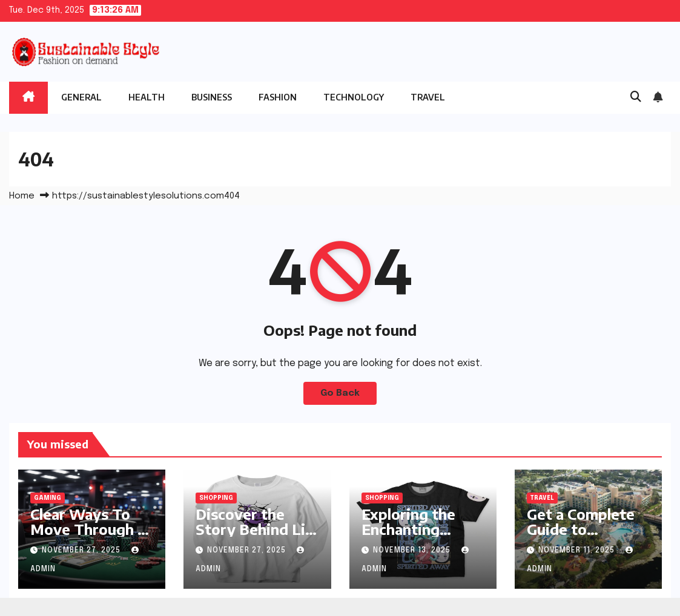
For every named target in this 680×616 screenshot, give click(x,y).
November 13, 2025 (413, 551)
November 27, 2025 (82, 551)
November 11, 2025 (578, 551)
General (81, 97)
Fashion (278, 97)
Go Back (340, 393)
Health (147, 97)
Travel (428, 97)
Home (22, 196)
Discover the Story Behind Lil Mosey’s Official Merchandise (253, 536)
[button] (636, 97)
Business (212, 97)
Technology (354, 97)
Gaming (48, 498)
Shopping (216, 498)
